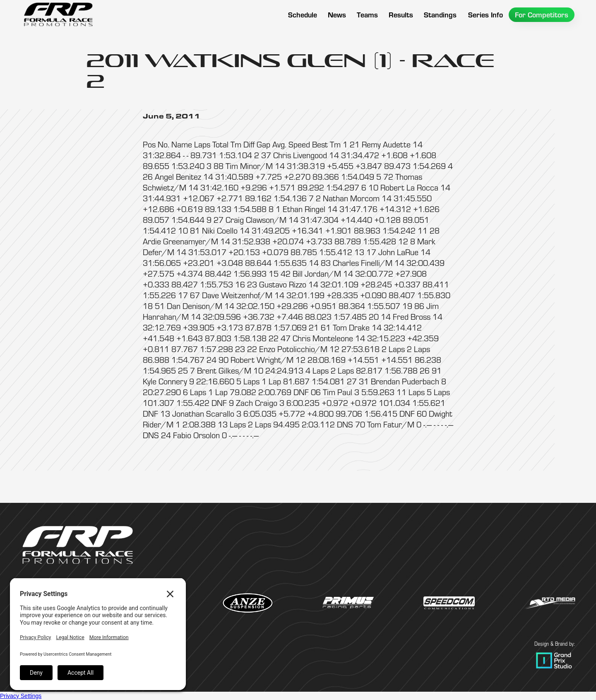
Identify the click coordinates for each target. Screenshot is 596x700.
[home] (58, 14)
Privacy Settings (21, 696)
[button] (367, 15)
